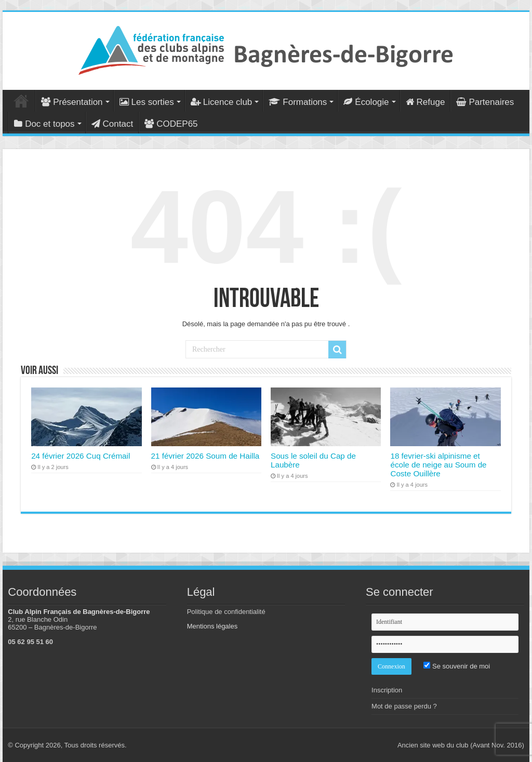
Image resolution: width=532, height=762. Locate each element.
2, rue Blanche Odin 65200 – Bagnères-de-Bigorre (52, 623)
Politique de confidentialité (226, 612)
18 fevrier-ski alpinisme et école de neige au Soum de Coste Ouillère (438, 465)
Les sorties (147, 102)
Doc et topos (44, 124)
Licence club (222, 102)
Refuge (425, 102)
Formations (298, 102)
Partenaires (485, 102)
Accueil (21, 101)
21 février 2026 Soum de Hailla (205, 456)
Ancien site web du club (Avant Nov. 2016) (461, 745)
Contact (112, 124)
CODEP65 (171, 124)
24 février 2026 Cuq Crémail (81, 456)
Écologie (366, 102)
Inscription (387, 690)
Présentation (72, 102)
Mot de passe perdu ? (404, 706)
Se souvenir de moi (457, 666)
